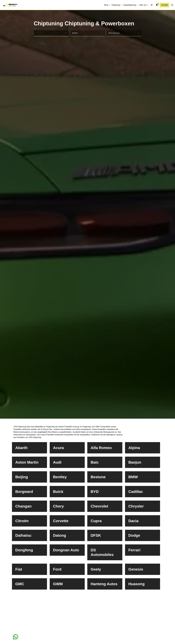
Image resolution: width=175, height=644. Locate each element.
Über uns (143, 5)
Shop (106, 5)
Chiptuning (116, 5)
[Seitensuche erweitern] (172, 5)
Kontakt (165, 5)
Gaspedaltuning (130, 5)
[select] (66, 33)
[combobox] (51, 33)
